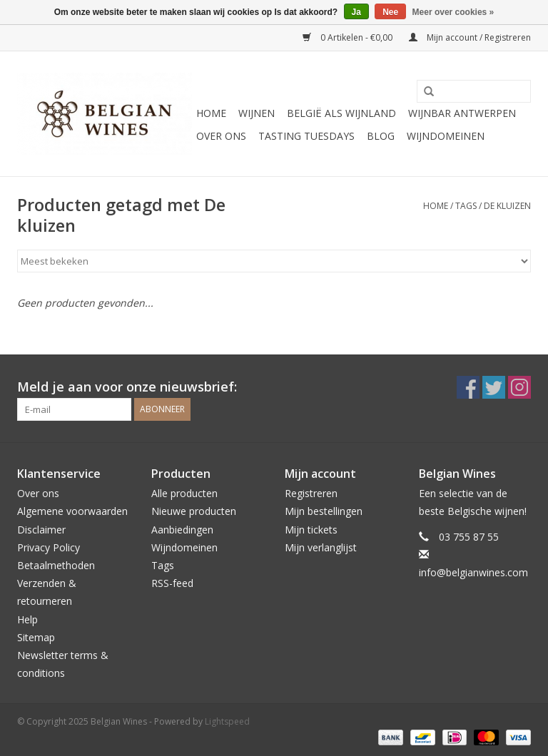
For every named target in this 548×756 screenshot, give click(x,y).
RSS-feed (172, 583)
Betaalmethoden (56, 565)
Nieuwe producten (194, 511)
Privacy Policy (49, 547)
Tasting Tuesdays (306, 136)
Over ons (221, 136)
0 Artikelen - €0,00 (349, 37)
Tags (466, 206)
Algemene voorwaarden (72, 511)
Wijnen (257, 113)
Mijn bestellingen (324, 511)
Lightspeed (227, 721)
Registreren (311, 493)
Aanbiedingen (182, 530)
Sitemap (36, 637)
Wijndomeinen (446, 136)
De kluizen (507, 206)
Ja (356, 12)
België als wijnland (341, 113)
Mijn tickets (311, 530)
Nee (390, 12)
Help (27, 619)
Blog (381, 136)
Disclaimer (41, 530)
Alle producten (184, 493)
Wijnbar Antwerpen (462, 113)
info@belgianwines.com (473, 572)
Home (211, 113)
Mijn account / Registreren (470, 37)
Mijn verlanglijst (321, 547)
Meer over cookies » (453, 12)
